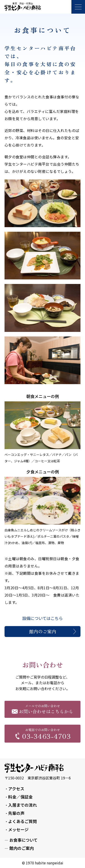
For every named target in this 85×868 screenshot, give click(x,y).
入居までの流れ (22, 805)
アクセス (16, 788)
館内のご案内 (43, 631)
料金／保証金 (20, 797)
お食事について (23, 840)
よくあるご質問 (22, 821)
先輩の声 (16, 813)
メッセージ (18, 829)
